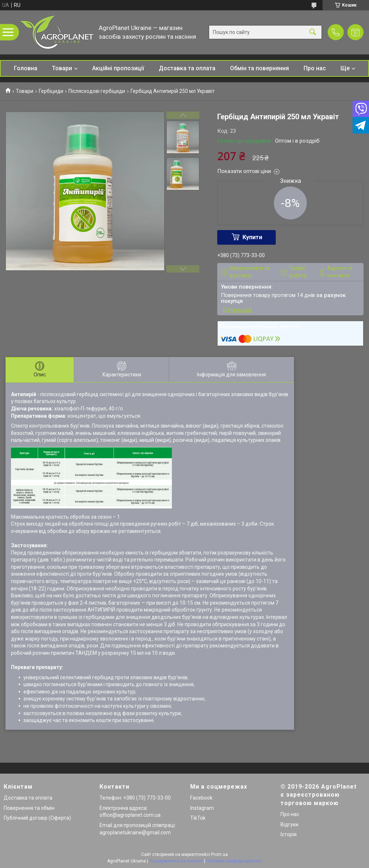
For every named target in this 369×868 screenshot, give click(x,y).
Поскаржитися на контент (176, 861)
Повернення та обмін (29, 808)
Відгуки (289, 824)
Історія (289, 834)
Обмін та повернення (259, 68)
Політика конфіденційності (234, 861)
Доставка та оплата (187, 68)
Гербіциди (51, 91)
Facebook (201, 798)
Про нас (315, 68)
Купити (252, 237)
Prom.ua (219, 854)
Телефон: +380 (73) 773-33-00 (135, 798)
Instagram (202, 808)
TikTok (198, 818)
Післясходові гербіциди (97, 91)
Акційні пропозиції (118, 68)
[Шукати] (313, 32)
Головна (26, 68)
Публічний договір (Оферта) (37, 818)
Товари (62, 68)
